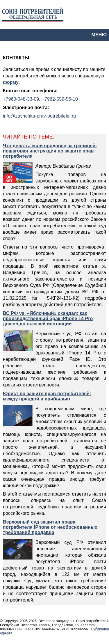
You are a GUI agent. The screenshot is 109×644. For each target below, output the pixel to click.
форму (11, 82)
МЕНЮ (99, 35)
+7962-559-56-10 (60, 99)
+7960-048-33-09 (21, 99)
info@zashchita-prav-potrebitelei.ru (39, 116)
